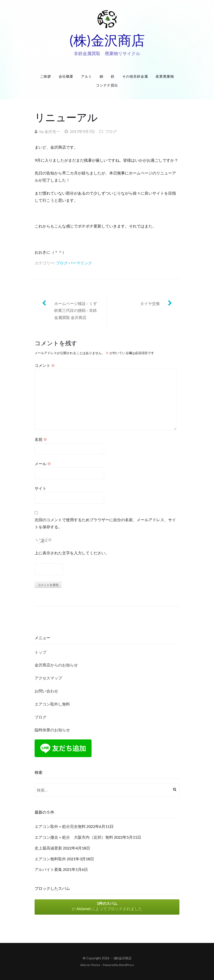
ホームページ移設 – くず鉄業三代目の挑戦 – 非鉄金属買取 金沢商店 (76, 310)
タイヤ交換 (150, 303)
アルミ (87, 76)
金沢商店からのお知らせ (56, 665)
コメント (45, 365)
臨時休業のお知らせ (52, 730)
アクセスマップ (48, 678)
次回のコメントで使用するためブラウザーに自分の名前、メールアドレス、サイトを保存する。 (105, 523)
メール (43, 464)
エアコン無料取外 (50, 859)
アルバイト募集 (48, 869)
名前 (41, 439)
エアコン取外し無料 (52, 704)
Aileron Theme (90, 965)
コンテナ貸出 (107, 85)
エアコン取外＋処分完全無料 (60, 826)
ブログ (111, 131)
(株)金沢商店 (107, 40)
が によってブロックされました (107, 906)
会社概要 (66, 76)
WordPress (126, 965)
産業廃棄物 (165, 76)
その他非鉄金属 (135, 76)
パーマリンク (80, 263)
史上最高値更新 (48, 848)
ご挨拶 (46, 76)
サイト (40, 488)
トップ (40, 652)
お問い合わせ (46, 691)
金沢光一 (52, 131)
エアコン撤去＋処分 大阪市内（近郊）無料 (74, 837)
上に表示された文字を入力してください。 (72, 553)
